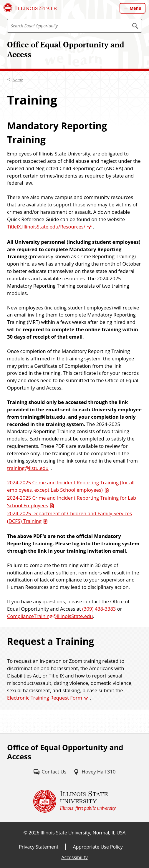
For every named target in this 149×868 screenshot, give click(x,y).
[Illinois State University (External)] (30, 8)
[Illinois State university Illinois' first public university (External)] (74, 801)
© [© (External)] (25, 833)
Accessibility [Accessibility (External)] (74, 857)
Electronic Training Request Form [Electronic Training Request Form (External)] (45, 698)
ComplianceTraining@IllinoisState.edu (50, 616)
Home (18, 80)
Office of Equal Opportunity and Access (66, 49)
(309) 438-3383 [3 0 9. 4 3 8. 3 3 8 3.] (99, 609)
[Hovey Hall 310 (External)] (94, 772)
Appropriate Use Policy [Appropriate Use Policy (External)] (98, 847)
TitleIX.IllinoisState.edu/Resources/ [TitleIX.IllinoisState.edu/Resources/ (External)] (46, 227)
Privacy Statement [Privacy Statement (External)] (39, 847)
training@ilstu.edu (28, 468)
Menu (135, 8)
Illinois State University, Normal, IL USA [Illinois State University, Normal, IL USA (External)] (83, 833)
